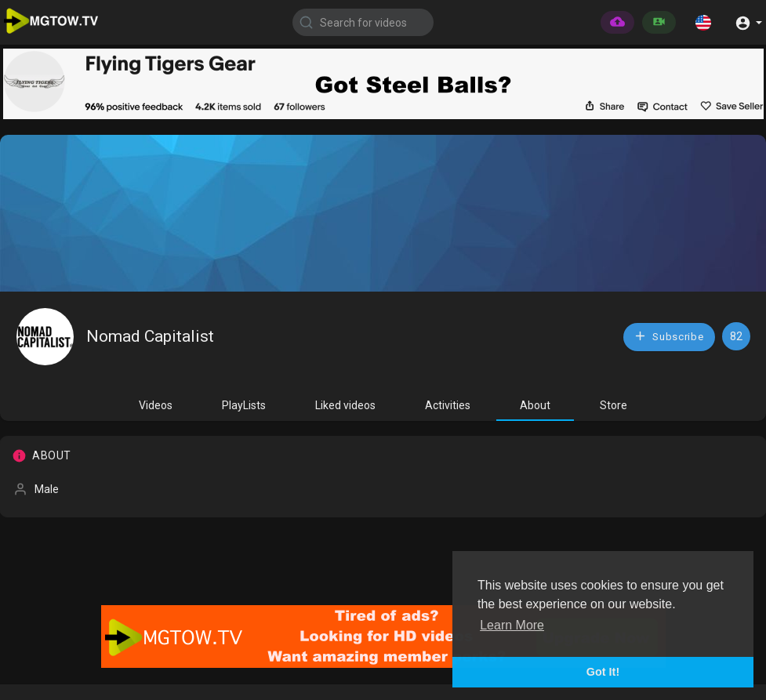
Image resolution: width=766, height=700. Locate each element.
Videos (156, 405)
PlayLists (244, 405)
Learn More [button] (512, 625)
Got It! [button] (603, 672)
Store (614, 405)
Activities (448, 405)
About (535, 405)
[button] (703, 22)
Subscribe (669, 336)
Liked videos (345, 405)
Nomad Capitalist (150, 336)
